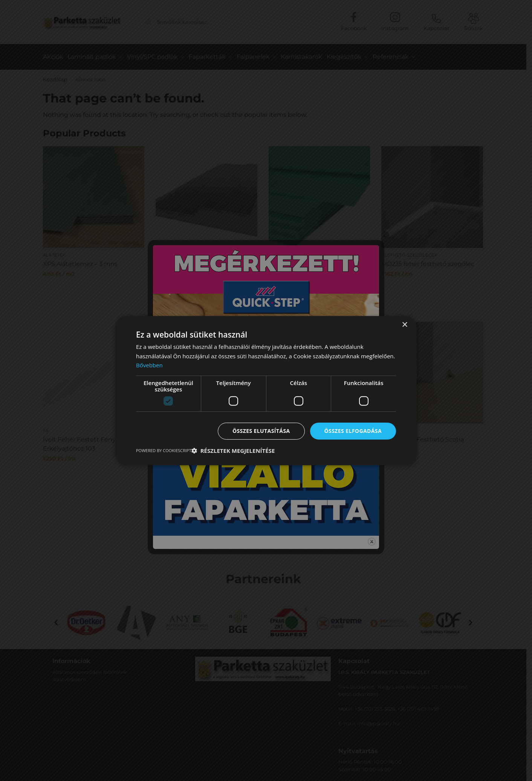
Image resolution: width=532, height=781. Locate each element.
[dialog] (266, 390)
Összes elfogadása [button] (353, 431)
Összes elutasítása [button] (261, 431)
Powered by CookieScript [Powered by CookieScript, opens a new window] (164, 450)
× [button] (404, 325)
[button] (233, 451)
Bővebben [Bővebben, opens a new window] (149, 365)
